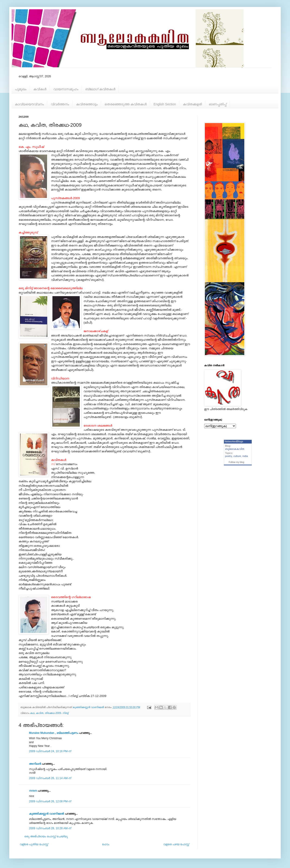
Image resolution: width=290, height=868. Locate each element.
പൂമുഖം (21, 89)
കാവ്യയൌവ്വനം (29, 104)
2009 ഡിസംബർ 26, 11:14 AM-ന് (50, 778)
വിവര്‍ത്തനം (60, 104)
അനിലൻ (35, 764)
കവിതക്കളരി (192, 104)
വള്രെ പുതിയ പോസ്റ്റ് (34, 844)
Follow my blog (237, 462)
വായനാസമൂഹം (66, 89)
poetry (229, 456)
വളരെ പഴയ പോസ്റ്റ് (176, 844)
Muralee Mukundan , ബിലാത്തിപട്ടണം (54, 733)
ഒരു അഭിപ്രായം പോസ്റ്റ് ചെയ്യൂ (46, 836)
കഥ (32, 713)
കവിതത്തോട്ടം (87, 104)
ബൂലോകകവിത (235, 449)
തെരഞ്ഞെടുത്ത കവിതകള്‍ (126, 104)
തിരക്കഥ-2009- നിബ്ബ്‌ (57, 713)
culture (237, 456)
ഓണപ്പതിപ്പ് (218, 104)
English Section (165, 104)
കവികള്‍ (40, 89)
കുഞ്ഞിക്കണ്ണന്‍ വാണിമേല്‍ (46, 814)
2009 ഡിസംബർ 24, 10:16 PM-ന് (50, 751)
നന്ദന (33, 791)
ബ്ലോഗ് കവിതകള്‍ (100, 89)
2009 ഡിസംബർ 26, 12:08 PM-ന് (50, 801)
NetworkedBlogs (234, 441)
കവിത (40, 713)
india (245, 456)
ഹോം (106, 844)
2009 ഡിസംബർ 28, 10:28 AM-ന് (50, 828)
